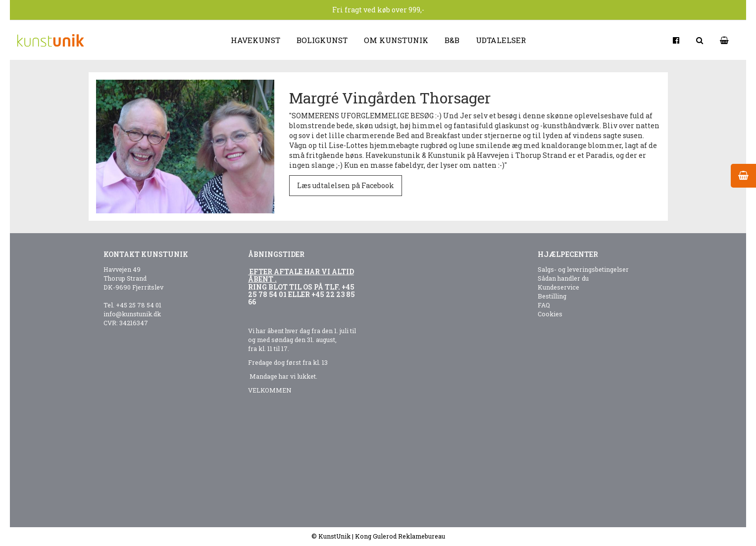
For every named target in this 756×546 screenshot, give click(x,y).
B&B (452, 40)
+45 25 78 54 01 (139, 305)
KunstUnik (334, 536)
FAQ (544, 305)
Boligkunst (322, 40)
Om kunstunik (396, 40)
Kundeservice (558, 287)
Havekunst (255, 40)
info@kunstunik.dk (132, 314)
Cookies (550, 314)
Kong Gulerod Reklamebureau (400, 536)
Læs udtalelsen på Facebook (346, 185)
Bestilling (552, 296)
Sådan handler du (563, 278)
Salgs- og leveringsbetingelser (583, 269)
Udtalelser (501, 40)
